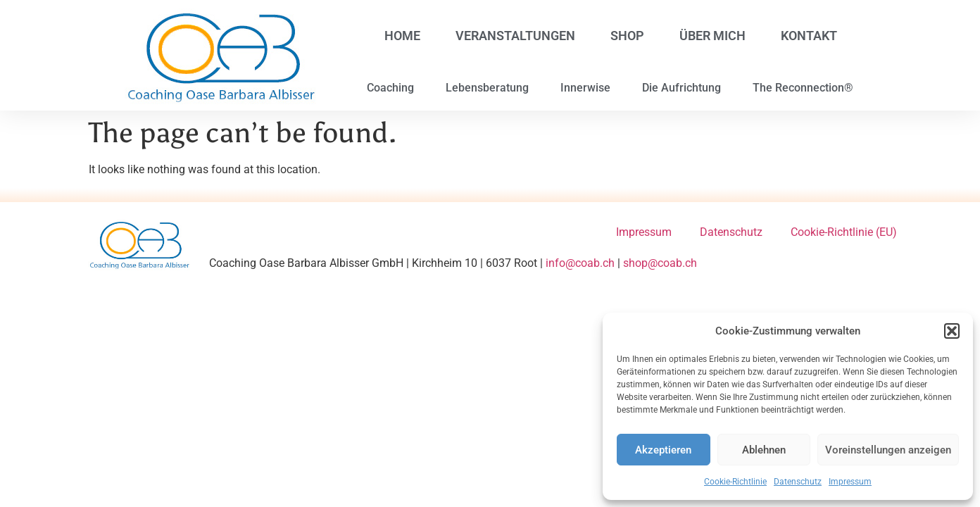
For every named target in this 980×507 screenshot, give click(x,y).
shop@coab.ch (660, 263)
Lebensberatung (487, 88)
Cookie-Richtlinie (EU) (844, 232)
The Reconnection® (803, 88)
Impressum (850, 482)
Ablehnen (764, 450)
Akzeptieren (663, 450)
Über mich (712, 36)
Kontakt (809, 36)
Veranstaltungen (515, 36)
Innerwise (585, 88)
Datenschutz (798, 482)
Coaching (390, 88)
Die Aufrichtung (681, 88)
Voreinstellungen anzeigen (888, 450)
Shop (627, 36)
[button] (952, 331)
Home (402, 36)
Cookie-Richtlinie (735, 482)
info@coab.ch (580, 263)
